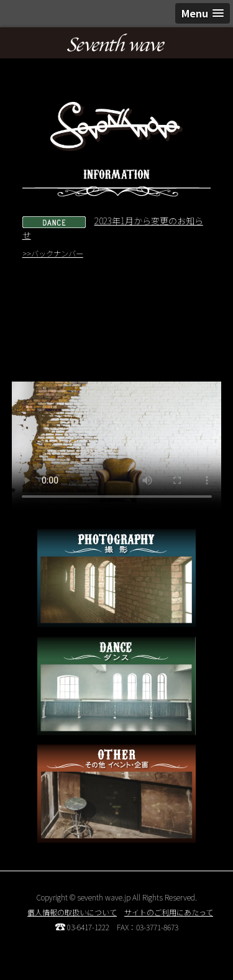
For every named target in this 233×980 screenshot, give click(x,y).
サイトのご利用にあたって (169, 912)
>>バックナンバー (53, 254)
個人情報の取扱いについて (72, 912)
